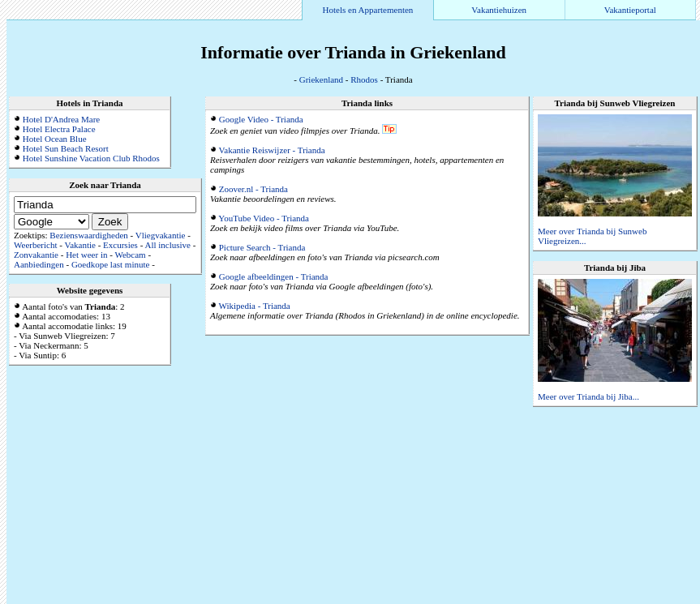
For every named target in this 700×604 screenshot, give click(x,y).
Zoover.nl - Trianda (253, 189)
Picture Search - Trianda (262, 247)
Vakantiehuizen (499, 10)
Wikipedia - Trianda (255, 306)
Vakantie (79, 245)
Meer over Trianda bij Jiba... (588, 396)
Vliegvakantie (161, 235)
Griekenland (321, 79)
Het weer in (86, 255)
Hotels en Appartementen (368, 10)
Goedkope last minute (111, 264)
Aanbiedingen (39, 264)
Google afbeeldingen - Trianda (274, 276)
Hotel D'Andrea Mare (61, 119)
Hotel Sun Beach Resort (66, 148)
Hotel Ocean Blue (55, 139)
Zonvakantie (36, 255)
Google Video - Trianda (261, 119)
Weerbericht (35, 245)
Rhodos (364, 79)
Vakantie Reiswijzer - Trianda (272, 150)
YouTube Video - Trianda (264, 218)
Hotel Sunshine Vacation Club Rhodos (91, 158)
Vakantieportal (630, 10)
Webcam (130, 255)
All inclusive (167, 245)
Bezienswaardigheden (89, 235)
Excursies (120, 245)
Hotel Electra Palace (59, 129)
